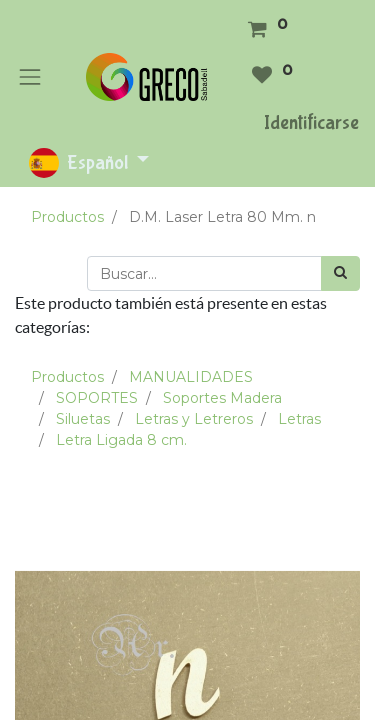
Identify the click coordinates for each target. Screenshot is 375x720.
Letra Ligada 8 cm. (121, 440)
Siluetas (83, 419)
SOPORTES (97, 398)
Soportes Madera (222, 398)
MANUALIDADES (191, 377)
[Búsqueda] (340, 273)
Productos (67, 217)
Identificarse (311, 122)
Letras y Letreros (194, 419)
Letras (299, 419)
